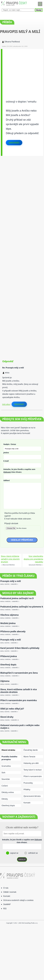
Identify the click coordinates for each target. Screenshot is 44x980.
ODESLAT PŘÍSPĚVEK (22, 540)
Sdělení (7, 480)
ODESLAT (22, 859)
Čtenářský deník (31, 750)
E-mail (6, 461)
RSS (5, 909)
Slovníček (6, 779)
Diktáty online (8, 792)
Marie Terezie (29, 757)
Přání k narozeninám (33, 776)
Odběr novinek (10, 892)
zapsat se (14, 853)
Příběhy (27, 789)
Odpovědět (14, 143)
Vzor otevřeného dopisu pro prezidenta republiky (33, 559)
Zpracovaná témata (32, 796)
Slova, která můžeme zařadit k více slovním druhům (10, 559)
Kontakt (27, 803)
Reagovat (19, 404)
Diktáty (5, 799)
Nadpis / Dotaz (10, 444)
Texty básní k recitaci (33, 770)
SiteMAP (7, 904)
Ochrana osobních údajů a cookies (18, 900)
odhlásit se (33, 853)
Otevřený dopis (8, 805)
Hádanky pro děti (31, 763)
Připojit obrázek (11, 523)
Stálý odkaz (6, 404)
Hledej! (39, 10)
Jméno (6, 453)
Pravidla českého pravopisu (9, 758)
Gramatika (6, 766)
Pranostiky (28, 783)
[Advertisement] (22, 71)
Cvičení (5, 786)
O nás (6, 888)
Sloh (3, 773)
